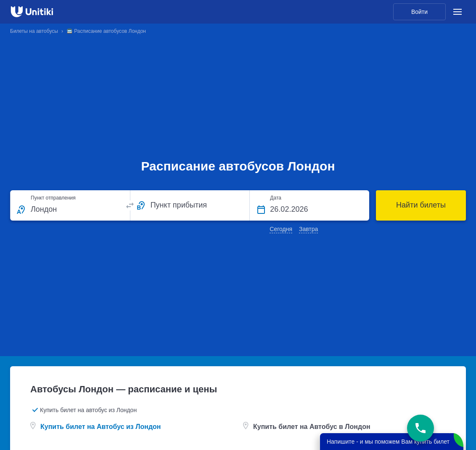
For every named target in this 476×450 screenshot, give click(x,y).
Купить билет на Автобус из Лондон (101, 427)
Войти (419, 12)
